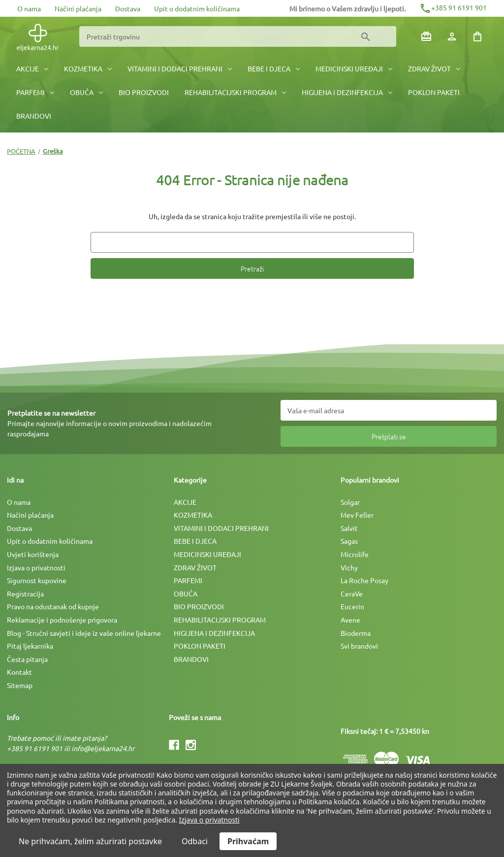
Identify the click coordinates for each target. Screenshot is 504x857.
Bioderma (356, 633)
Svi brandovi (359, 646)
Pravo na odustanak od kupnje (53, 606)
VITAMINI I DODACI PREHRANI (180, 68)
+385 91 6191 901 (453, 7)
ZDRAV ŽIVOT (434, 68)
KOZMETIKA (88, 68)
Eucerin (352, 606)
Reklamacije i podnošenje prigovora (62, 620)
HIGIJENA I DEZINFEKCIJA (347, 92)
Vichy (349, 567)
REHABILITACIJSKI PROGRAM (235, 92)
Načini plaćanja (78, 8)
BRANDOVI (34, 116)
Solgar (350, 502)
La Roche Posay (364, 580)
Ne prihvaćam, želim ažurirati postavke (90, 841)
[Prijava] (452, 36)
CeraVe (352, 593)
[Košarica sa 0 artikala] (477, 36)
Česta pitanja (27, 659)
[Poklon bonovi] (426, 36)
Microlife (355, 554)
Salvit (349, 528)
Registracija (25, 593)
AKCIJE (32, 68)
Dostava (128, 8)
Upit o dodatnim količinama (197, 8)
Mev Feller (357, 515)
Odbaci (195, 841)
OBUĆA (86, 92)
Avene (350, 620)
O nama (29, 8)
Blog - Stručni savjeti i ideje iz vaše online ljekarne (84, 633)
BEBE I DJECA (274, 68)
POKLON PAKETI (434, 92)
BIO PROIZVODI (144, 92)
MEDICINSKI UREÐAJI (354, 68)
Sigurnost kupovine (37, 580)
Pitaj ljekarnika (30, 646)
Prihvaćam (248, 841)
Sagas (349, 541)
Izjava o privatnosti (36, 567)
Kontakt (19, 672)
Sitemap (20, 685)
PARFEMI (35, 92)
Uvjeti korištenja (33, 554)
